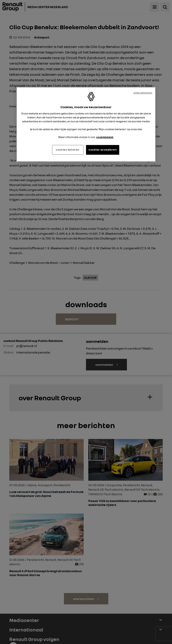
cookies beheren (68, 150)
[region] (86, 124)
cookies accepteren (103, 150)
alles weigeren (143, 93)
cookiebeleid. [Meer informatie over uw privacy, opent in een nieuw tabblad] (105, 137)
